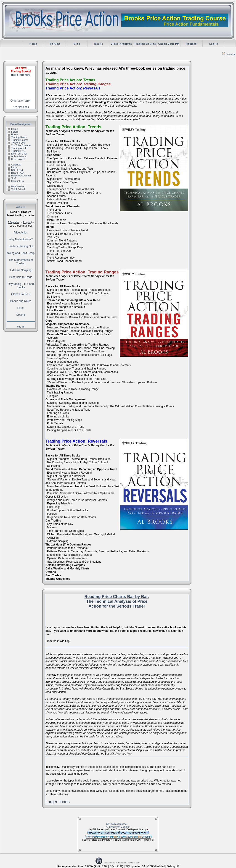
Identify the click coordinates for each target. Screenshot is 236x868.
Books (99, 44)
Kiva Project (16, 159)
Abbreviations (17, 156)
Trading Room (17, 137)
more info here (21, 75)
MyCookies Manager (117, 824)
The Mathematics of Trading (21, 262)
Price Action (21, 233)
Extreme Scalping (21, 270)
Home (33, 44)
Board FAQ (16, 173)
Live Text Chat (17, 154)
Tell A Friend (16, 189)
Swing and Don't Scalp (21, 253)
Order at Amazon (21, 101)
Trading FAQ (17, 151)
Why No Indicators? (21, 239)
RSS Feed (15, 170)
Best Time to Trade (21, 277)
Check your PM (169, 44)
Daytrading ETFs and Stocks (21, 286)
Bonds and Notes (21, 301)
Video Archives (121, 44)
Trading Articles (18, 148)
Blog (77, 44)
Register (192, 44)
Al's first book (21, 107)
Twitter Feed (16, 143)
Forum (13, 132)
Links (12, 167)
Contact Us (16, 181)
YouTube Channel (19, 145)
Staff (12, 178)
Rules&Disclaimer (19, 176)
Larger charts (58, 802)
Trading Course (145, 44)
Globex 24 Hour (21, 294)
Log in (214, 44)
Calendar (228, 54)
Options (21, 315)
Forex (21, 308)
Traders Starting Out (21, 246)
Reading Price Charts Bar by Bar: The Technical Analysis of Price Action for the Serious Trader (117, 601)
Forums (55, 44)
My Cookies (16, 186)
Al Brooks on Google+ (118, 827)
